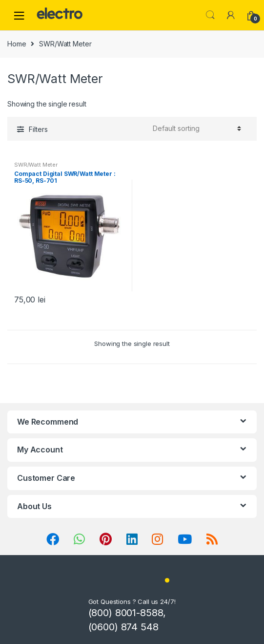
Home (17, 44)
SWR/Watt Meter (36, 165)
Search (210, 15)
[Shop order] (195, 129)
